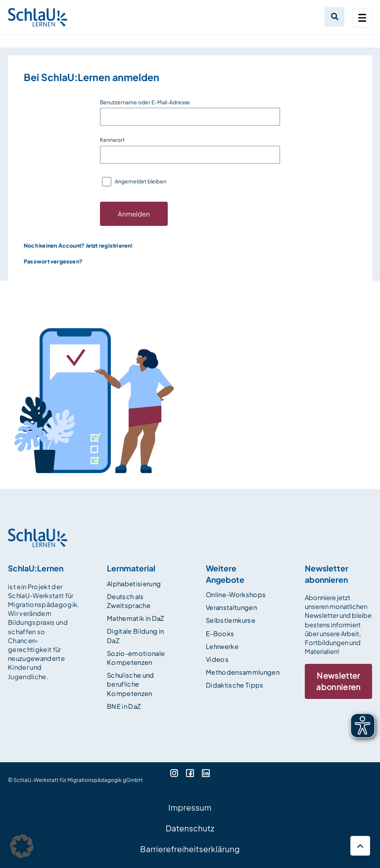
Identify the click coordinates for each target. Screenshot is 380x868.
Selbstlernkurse (231, 620)
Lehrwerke (222, 647)
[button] (22, 846)
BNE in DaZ (124, 706)
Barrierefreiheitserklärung (190, 849)
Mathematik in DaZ (136, 618)
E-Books (220, 634)
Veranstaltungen (231, 608)
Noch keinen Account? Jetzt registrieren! (78, 245)
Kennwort (112, 140)
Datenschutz (190, 828)
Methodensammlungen (243, 672)
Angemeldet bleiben (141, 181)
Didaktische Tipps (235, 685)
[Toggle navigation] (362, 18)
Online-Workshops (236, 595)
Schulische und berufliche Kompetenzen (131, 684)
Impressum (190, 807)
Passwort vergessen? (53, 261)
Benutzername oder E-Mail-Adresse (145, 102)
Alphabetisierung (134, 584)
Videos (217, 659)
